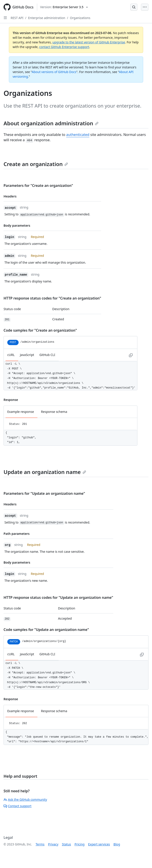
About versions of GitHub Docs (54, 72)
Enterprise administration (47, 18)
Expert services (99, 844)
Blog (117, 844)
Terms (40, 844)
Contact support (17, 806)
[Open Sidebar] (5, 18)
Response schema (54, 412)
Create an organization (36, 164)
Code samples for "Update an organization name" (46, 630)
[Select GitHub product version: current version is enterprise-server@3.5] (64, 7)
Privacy (53, 844)
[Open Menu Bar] (145, 7)
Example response (21, 412)
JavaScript (27, 355)
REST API (17, 18)
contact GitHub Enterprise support (64, 47)
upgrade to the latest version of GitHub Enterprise (89, 42)
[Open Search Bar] (134, 7)
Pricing (80, 844)
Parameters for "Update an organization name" (44, 493)
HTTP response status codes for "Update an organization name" (58, 597)
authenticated (78, 135)
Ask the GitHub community (25, 799)
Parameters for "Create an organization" (38, 186)
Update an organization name (45, 472)
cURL (11, 355)
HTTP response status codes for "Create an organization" (52, 298)
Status (66, 844)
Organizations (80, 18)
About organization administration (51, 123)
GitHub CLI (47, 355)
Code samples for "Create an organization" (40, 330)
